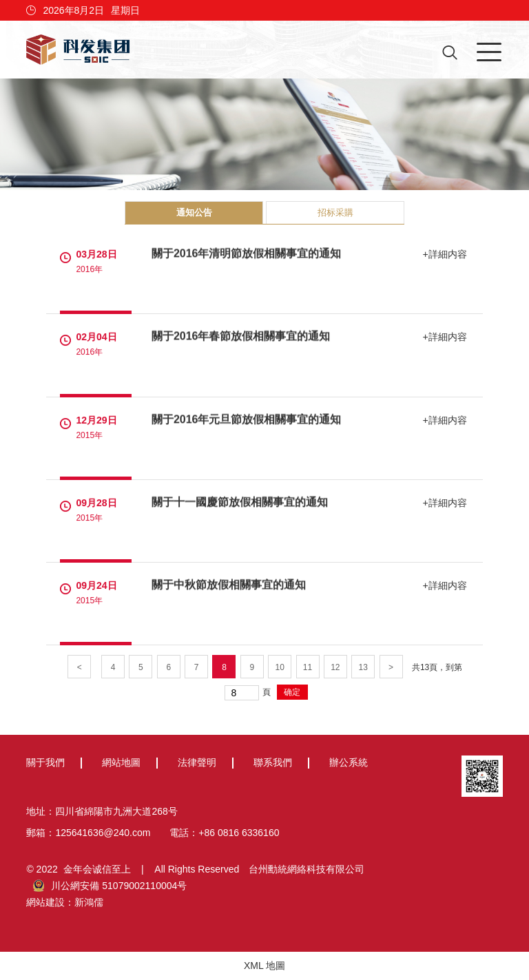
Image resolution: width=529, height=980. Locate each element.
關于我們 (45, 762)
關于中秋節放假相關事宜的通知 (229, 584)
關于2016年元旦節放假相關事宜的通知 (247, 419)
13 (363, 667)
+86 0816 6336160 (239, 833)
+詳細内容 (446, 254)
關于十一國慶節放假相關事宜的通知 (240, 502)
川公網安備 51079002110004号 (110, 886)
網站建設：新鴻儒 (65, 902)
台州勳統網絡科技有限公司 (307, 869)
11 (308, 667)
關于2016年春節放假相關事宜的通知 (241, 336)
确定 (292, 692)
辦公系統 (349, 762)
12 (335, 667)
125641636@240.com (103, 833)
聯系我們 (273, 762)
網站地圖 (121, 762)
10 (279, 667)
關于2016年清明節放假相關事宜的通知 (247, 254)
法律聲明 (197, 762)
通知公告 (194, 212)
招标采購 (335, 212)
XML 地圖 (264, 966)
